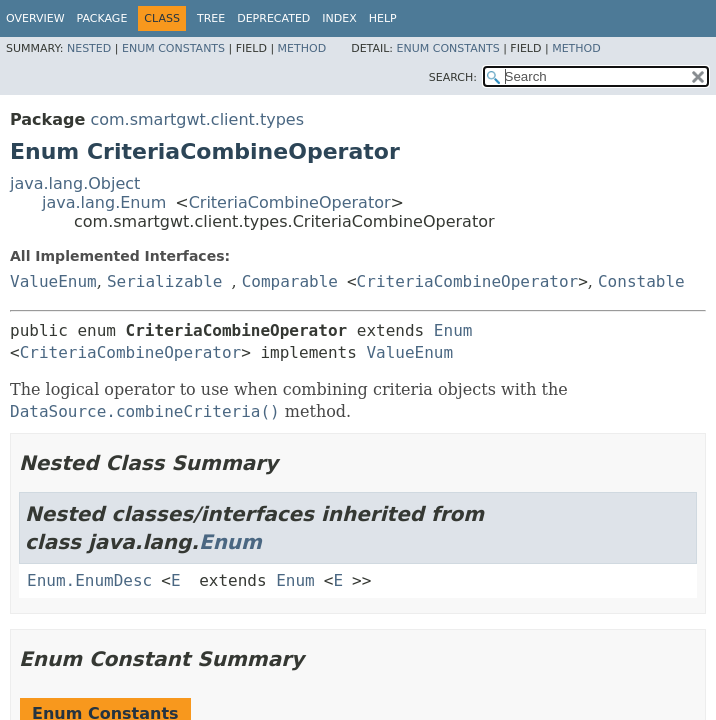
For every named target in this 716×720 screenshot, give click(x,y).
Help (383, 18)
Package (102, 18)
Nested (89, 48)
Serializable (165, 281)
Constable (641, 281)
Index (339, 18)
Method (302, 48)
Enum (453, 330)
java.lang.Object (75, 183)
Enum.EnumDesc (89, 580)
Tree (211, 18)
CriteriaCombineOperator (290, 202)
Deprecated (273, 18)
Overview (35, 18)
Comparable (290, 281)
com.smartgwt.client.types (197, 119)
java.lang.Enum (104, 202)
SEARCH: (453, 77)
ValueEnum (53, 281)
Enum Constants (173, 48)
